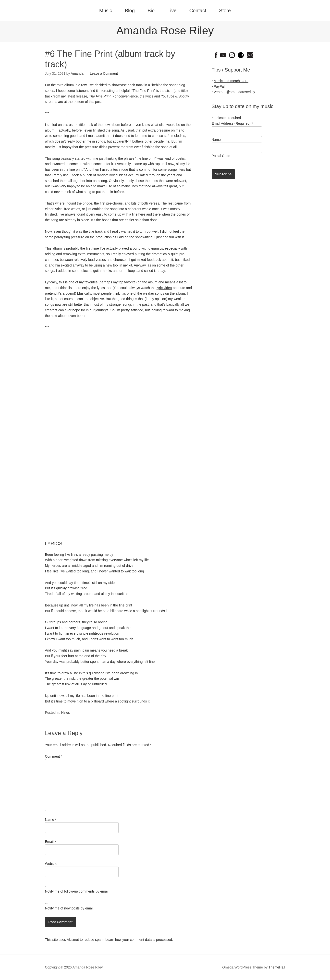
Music (106, 11)
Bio (151, 11)
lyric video (164, 288)
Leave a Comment (104, 73)
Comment (54, 756)
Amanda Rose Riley (165, 30)
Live (172, 11)
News (66, 713)
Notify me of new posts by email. (70, 908)
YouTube (167, 96)
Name (51, 820)
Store (225, 11)
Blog (130, 11)
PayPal (219, 86)
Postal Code (221, 156)
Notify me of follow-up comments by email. (77, 891)
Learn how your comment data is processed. (139, 940)
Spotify (184, 96)
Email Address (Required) (232, 123)
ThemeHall (277, 967)
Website (51, 864)
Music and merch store (231, 81)
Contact (198, 11)
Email (50, 842)
